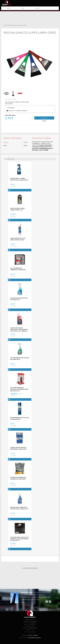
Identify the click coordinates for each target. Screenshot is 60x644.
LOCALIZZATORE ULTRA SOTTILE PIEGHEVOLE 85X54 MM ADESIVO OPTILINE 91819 (20, 539)
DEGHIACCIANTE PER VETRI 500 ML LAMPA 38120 (19, 299)
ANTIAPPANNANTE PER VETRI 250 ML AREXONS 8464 (20, 418)
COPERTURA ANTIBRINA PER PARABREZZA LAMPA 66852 (18, 478)
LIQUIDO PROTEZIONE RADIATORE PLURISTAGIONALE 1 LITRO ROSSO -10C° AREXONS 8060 (19, 330)
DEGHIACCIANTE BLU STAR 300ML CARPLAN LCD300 (18, 239)
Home (5, 25)
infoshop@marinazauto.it (34, 638)
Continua (23, 603)
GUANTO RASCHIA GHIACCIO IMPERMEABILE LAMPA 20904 (18, 448)
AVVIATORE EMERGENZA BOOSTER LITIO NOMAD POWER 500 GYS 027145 (19, 389)
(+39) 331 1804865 (33, 635)
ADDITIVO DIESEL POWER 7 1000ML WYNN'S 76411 (18, 209)
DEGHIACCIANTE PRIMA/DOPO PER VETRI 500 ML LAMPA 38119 (19, 508)
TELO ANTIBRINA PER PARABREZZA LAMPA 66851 (18, 269)
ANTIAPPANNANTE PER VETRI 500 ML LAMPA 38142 (20, 359)
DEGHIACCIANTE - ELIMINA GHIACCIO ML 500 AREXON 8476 (19, 179)
